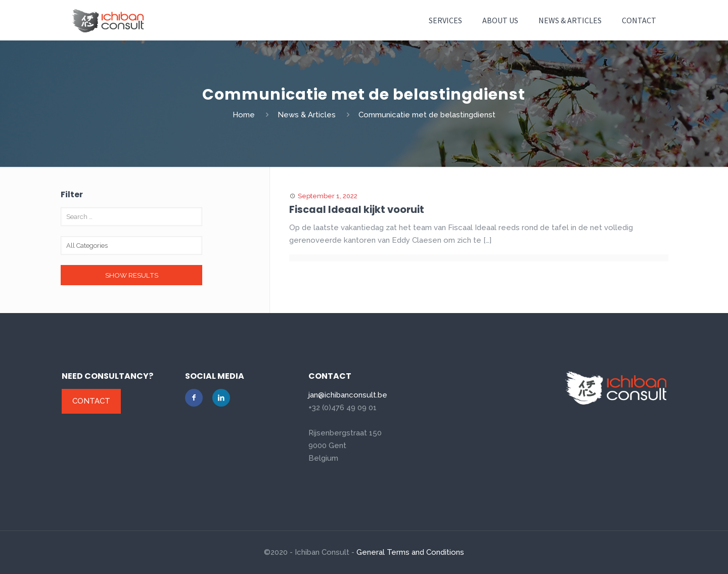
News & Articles (307, 115)
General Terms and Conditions (410, 552)
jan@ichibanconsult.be (348, 395)
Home (244, 115)
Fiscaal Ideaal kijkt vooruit (357, 210)
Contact (91, 401)
